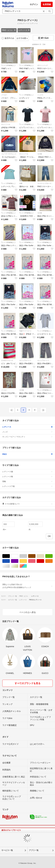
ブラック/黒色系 (10, 556)
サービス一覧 (7, 850)
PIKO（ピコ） (9, 30)
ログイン (34, 4)
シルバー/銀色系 (10, 566)
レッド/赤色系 (44, 561)
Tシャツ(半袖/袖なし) (8, 65)
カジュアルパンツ (25, 360)
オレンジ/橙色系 (53, 561)
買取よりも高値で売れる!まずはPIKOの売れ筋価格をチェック (27, 586)
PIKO (27, 454)
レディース (24, 30)
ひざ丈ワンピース (7, 360)
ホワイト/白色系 (18, 556)
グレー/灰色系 (27, 556)
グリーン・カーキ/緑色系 (53, 556)
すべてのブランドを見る (28, 683)
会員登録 (47, 4)
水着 (21, 183)
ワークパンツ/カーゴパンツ (46, 183)
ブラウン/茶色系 (35, 556)
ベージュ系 (44, 556)
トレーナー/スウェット (9, 154)
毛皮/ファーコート (25, 331)
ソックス (40, 95)
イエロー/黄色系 (27, 561)
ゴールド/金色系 (18, 566)
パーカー (4, 95)
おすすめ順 (22, 38)
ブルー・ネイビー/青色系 (10, 561)
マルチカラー (27, 566)
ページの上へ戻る (28, 612)
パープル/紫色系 (18, 561)
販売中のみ (8, 38)
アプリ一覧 (34, 850)
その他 (40, 154)
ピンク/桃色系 (35, 561)
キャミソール (6, 124)
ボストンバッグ (43, 65)
